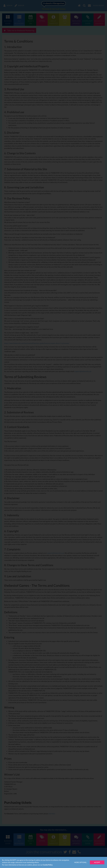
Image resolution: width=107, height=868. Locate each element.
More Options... (81, 862)
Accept (97, 862)
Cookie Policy (48, 865)
